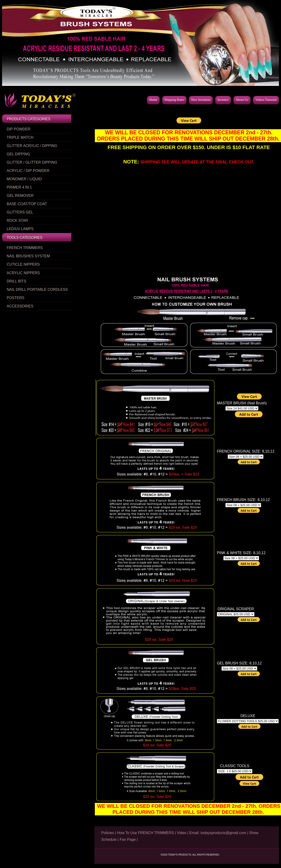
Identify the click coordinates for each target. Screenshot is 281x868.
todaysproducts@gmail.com (223, 833)
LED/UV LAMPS (20, 229)
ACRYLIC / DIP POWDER (28, 171)
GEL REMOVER (20, 196)
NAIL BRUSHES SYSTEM (28, 256)
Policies (108, 833)
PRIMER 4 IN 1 (19, 187)
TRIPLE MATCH (20, 137)
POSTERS (15, 298)
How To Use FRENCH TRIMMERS (145, 833)
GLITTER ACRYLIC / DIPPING (32, 146)
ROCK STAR (17, 221)
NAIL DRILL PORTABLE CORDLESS (37, 290)
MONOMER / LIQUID (24, 179)
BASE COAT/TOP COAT (27, 204)
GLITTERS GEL (20, 212)
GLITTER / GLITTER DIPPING (32, 162)
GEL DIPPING (18, 154)
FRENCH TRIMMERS (25, 248)
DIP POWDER (19, 129)
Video (182, 833)
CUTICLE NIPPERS (23, 264)
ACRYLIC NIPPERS (23, 273)
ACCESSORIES (20, 306)
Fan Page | (129, 839)
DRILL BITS (16, 281)
